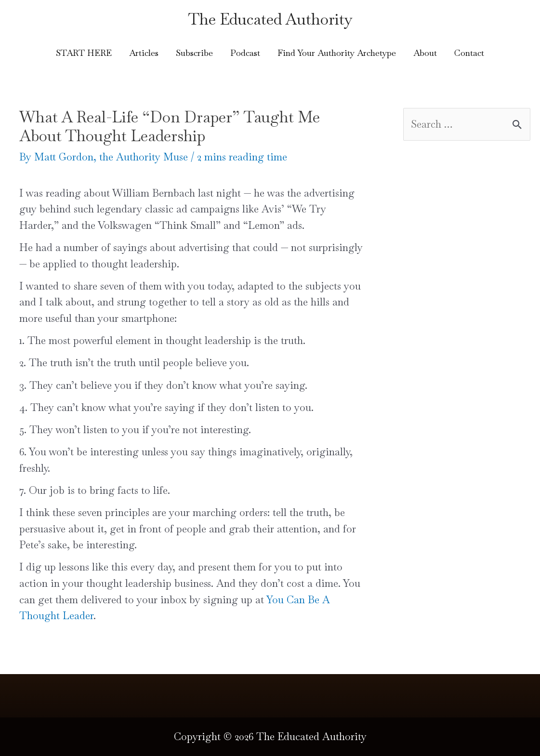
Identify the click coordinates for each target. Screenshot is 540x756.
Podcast (245, 53)
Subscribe (194, 53)
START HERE (84, 53)
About (425, 53)
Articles (144, 53)
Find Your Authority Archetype (337, 53)
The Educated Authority (270, 19)
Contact (469, 53)
